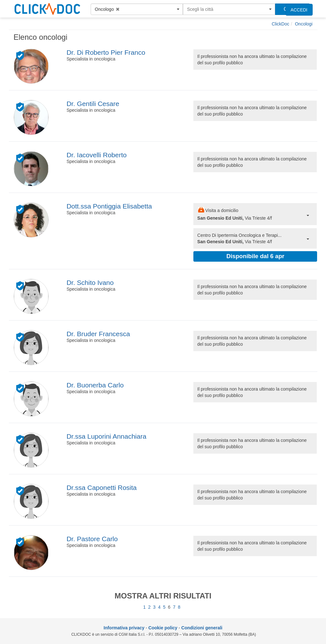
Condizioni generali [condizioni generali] (202, 628)
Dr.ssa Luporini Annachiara (106, 436)
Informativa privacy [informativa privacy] (124, 628)
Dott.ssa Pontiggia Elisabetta (109, 206)
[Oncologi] (304, 24)
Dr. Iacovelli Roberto (97, 155)
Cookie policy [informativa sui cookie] (163, 628)
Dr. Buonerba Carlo (95, 385)
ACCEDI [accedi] (299, 10)
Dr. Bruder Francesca (98, 334)
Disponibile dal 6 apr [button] (255, 256)
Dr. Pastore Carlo (92, 539)
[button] (137, 9)
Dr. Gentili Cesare (93, 104)
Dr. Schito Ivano (90, 283)
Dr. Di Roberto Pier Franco (106, 52)
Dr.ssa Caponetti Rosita (102, 488)
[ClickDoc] (280, 24)
